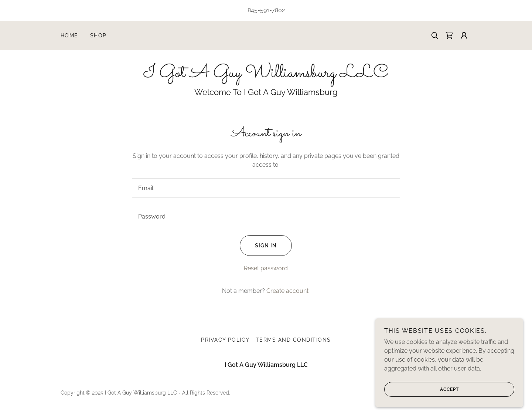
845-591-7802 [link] (266, 10)
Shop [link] (98, 35)
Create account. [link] (288, 291)
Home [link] (69, 35)
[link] (449, 35)
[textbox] (266, 188)
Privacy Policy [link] (225, 340)
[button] (464, 35)
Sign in (258, 246)
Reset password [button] (266, 268)
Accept (422, 389)
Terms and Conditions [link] (293, 340)
